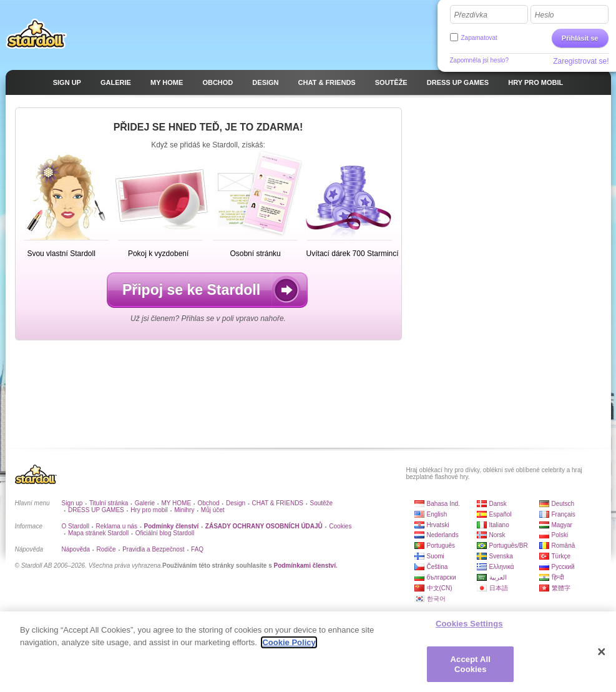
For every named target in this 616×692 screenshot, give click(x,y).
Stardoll (36, 34)
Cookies (340, 526)
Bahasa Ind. (443, 504)
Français (564, 514)
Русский (563, 567)
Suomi (436, 556)
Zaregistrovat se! (581, 61)
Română (564, 546)
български (442, 577)
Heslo (545, 15)
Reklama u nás (116, 526)
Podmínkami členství (304, 566)
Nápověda (76, 549)
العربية (498, 577)
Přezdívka (471, 15)
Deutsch (563, 504)
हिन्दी (558, 577)
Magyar (562, 525)
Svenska (501, 556)
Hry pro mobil (149, 510)
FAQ (197, 549)
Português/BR (509, 546)
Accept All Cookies (471, 669)
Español (501, 514)
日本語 (499, 588)
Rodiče (106, 549)
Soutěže (321, 503)
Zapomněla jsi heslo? (480, 60)
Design (236, 503)
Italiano (499, 525)
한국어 (436, 599)
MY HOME (176, 503)
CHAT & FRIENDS (278, 503)
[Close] (602, 657)
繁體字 (561, 588)
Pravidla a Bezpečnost (154, 549)
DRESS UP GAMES (96, 510)
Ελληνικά (502, 567)
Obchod (209, 503)
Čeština (438, 567)
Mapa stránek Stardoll (98, 533)
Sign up (72, 503)
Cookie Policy (289, 647)
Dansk (498, 504)
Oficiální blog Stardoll (165, 533)
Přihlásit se (580, 38)
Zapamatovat (479, 38)
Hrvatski (438, 525)
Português (441, 546)
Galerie (145, 503)
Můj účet (213, 510)
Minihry (184, 510)
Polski (560, 535)
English (437, 514)
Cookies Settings (469, 629)
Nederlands (443, 535)
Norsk (497, 535)
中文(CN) (440, 588)
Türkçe (561, 556)
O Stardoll (76, 526)
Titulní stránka (109, 503)
